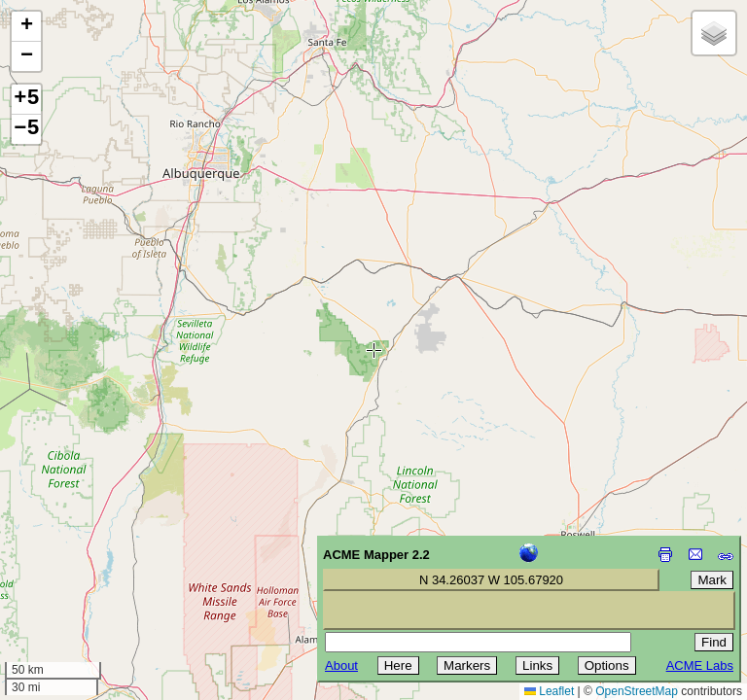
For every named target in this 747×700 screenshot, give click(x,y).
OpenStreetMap (637, 691)
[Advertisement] (103, 562)
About (341, 665)
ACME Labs (700, 665)
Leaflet (549, 691)
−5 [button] (26, 129)
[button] (26, 27)
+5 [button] (26, 99)
